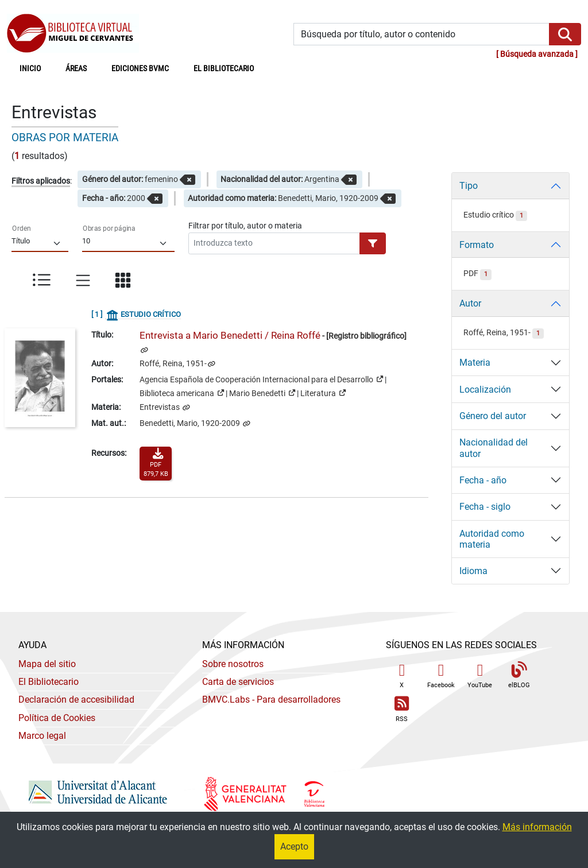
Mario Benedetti (262, 393)
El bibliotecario (224, 69)
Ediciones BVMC (140, 69)
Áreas (76, 69)
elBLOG (519, 675)
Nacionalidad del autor (494, 448)
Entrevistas (160, 407)
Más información (537, 827)
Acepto (294, 846)
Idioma (473, 571)
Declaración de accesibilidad (76, 700)
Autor (470, 303)
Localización (485, 390)
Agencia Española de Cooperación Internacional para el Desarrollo (261, 379)
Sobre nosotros (233, 664)
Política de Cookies (57, 718)
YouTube (480, 675)
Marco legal (42, 736)
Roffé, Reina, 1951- (173, 364)
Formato (477, 245)
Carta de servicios (238, 682)
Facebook (441, 675)
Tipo (469, 186)
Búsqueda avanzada (537, 54)
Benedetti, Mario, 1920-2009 (191, 423)
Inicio (36, 68)
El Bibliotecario (49, 682)
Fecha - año (483, 480)
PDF (477, 274)
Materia (475, 363)
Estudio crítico (495, 215)
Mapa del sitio (47, 664)
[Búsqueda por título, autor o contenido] (421, 34)
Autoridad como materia (492, 539)
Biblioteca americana (182, 393)
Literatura (323, 393)
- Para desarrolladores (271, 700)
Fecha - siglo (485, 507)
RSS (402, 709)
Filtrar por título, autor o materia (245, 226)
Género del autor (493, 416)
